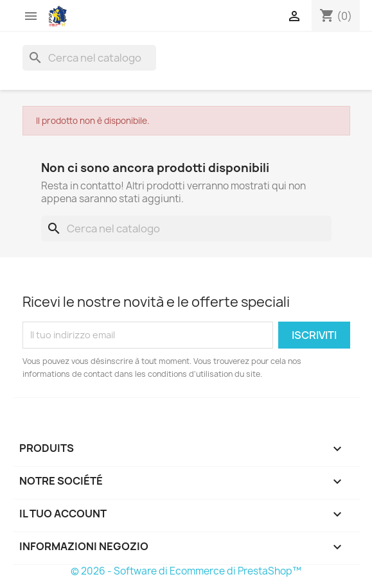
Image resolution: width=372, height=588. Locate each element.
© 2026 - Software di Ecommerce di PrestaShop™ (186, 571)
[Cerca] (89, 58)
